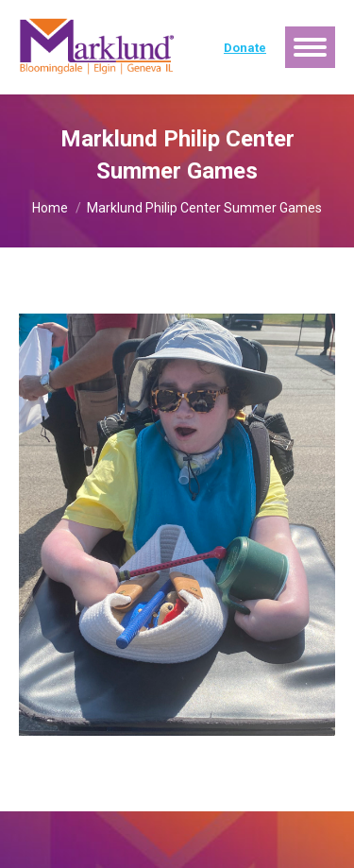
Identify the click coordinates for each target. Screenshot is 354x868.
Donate (245, 48)
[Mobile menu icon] (310, 47)
